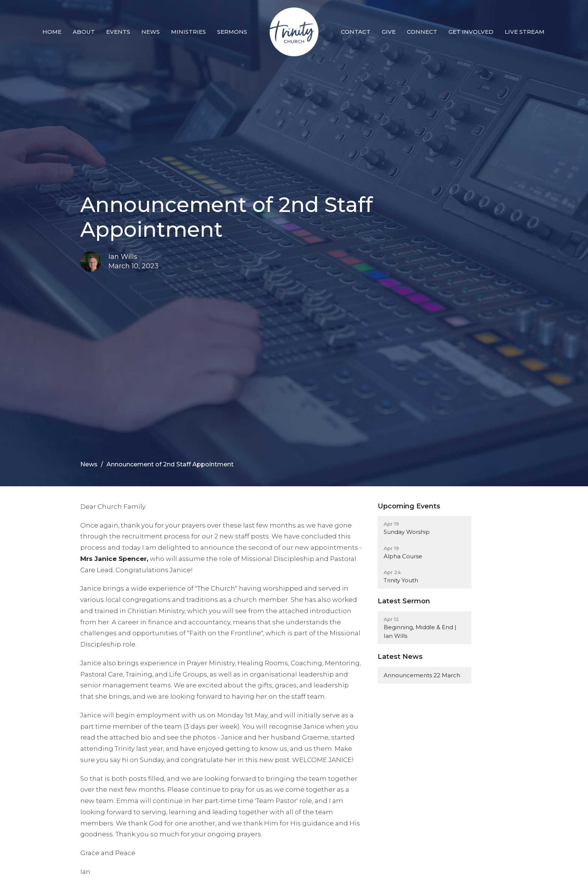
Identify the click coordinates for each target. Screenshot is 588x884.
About (84, 32)
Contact (356, 32)
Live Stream (525, 32)
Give (389, 32)
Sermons (232, 32)
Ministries (188, 32)
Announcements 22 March (422, 675)
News (151, 32)
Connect (422, 32)
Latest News (400, 657)
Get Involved (471, 32)
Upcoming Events (409, 506)
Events (118, 32)
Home (52, 32)
